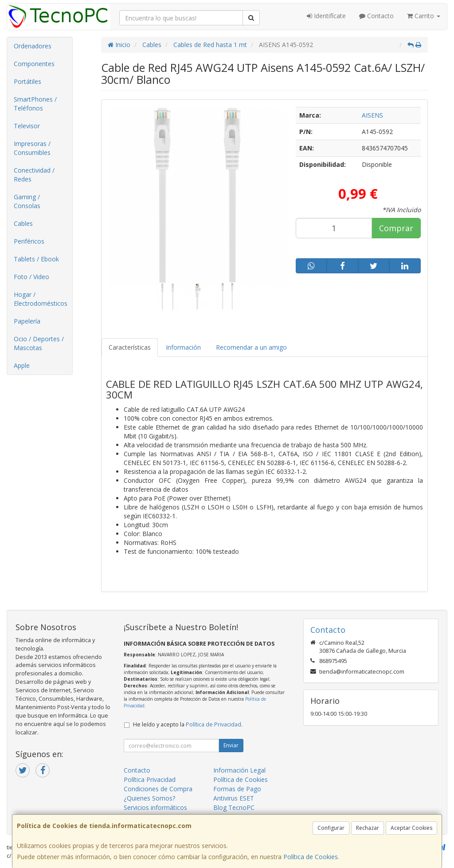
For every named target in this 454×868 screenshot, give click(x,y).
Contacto (376, 16)
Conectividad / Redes (34, 175)
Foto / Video (31, 277)
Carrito (424, 16)
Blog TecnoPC (234, 807)
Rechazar (368, 828)
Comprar (396, 228)
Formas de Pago (237, 789)
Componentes (34, 64)
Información (183, 347)
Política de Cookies (311, 857)
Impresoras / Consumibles (32, 148)
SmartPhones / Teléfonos (35, 104)
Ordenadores (33, 46)
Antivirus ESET (234, 798)
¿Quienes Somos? (149, 798)
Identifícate (326, 16)
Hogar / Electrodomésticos (41, 299)
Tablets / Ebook (36, 259)
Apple (22, 365)
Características (130, 347)
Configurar (331, 828)
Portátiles (27, 81)
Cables (23, 223)
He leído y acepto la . (188, 724)
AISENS (372, 115)
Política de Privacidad (213, 724)
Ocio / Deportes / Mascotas (39, 343)
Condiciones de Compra (158, 789)
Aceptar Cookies (411, 828)
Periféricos (29, 241)
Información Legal (239, 770)
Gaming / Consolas (27, 201)
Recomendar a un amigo (251, 347)
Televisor (27, 126)
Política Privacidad (150, 779)
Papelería (27, 321)
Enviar (231, 745)
